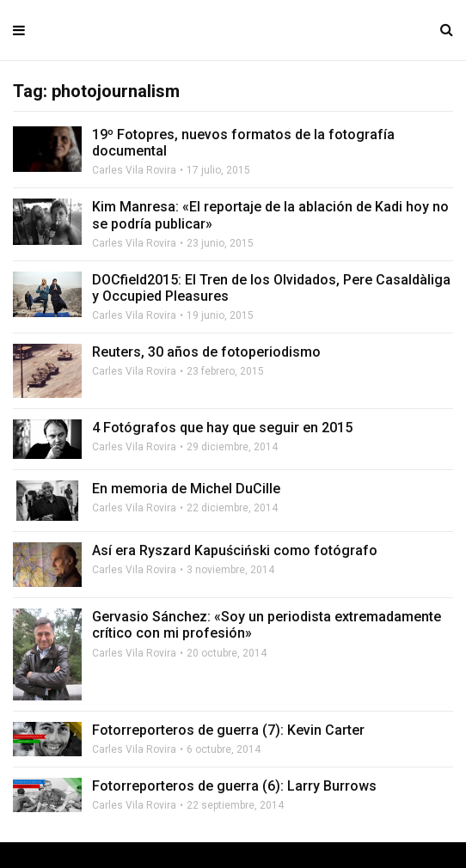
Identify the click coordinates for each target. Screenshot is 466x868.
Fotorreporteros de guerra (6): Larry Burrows (234, 786)
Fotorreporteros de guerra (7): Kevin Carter (228, 730)
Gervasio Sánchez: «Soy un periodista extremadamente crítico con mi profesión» (267, 625)
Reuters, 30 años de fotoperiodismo (206, 352)
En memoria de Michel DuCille (186, 489)
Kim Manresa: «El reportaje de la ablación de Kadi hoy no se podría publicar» (270, 215)
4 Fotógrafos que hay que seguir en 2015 (222, 428)
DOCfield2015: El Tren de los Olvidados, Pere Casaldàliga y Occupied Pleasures (271, 288)
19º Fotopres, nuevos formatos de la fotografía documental (243, 143)
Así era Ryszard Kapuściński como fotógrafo (235, 550)
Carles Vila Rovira (134, 170)
